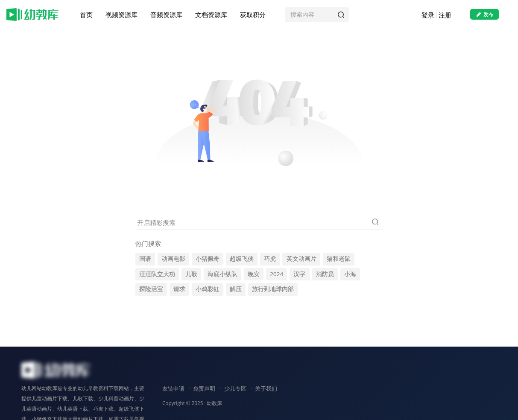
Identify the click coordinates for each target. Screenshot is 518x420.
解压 (236, 289)
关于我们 (266, 388)
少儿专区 (235, 388)
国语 (145, 259)
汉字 (299, 274)
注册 (445, 15)
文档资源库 (211, 15)
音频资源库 (166, 15)
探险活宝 (151, 289)
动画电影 (173, 259)
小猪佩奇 (208, 259)
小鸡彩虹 (208, 289)
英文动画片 (301, 259)
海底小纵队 (222, 274)
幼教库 (214, 403)
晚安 (254, 274)
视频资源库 (121, 15)
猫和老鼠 (339, 259)
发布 (484, 14)
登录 (427, 15)
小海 (350, 274)
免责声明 (204, 388)
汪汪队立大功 (157, 274)
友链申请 (173, 388)
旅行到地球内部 (273, 289)
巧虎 (270, 259)
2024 (277, 274)
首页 (86, 15)
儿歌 (191, 274)
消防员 (325, 274)
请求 (179, 289)
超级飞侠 (242, 259)
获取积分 (253, 15)
